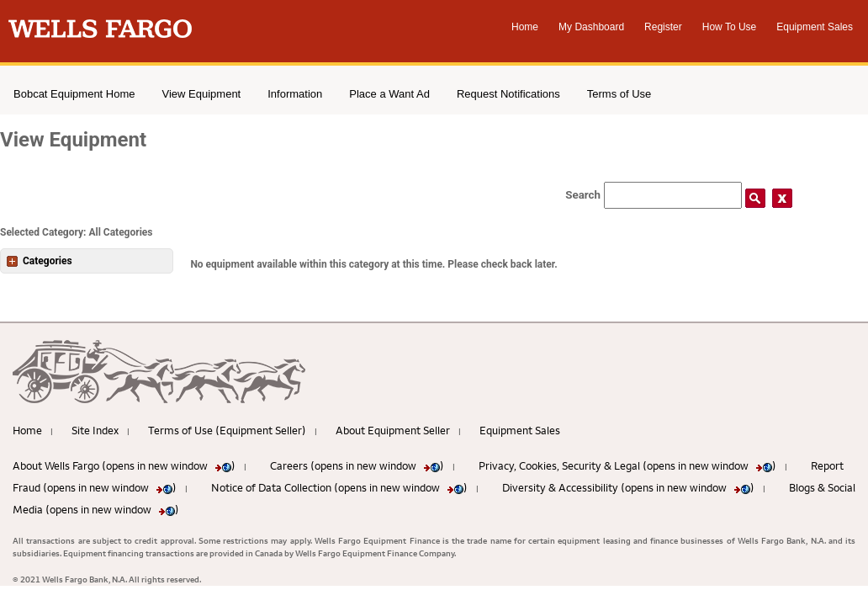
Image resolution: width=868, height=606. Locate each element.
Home (525, 27)
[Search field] (673, 195)
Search (583, 195)
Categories (40, 261)
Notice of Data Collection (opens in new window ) (339, 487)
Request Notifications (508, 94)
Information (295, 94)
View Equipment (202, 94)
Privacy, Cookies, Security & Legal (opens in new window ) (627, 465)
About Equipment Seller (393, 430)
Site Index (95, 430)
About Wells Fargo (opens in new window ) (124, 465)
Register (663, 27)
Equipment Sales (815, 27)
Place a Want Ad (389, 94)
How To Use (729, 27)
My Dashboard (591, 27)
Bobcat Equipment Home (74, 94)
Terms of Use (619, 94)
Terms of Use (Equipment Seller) (227, 430)
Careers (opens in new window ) (357, 465)
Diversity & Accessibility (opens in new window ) (628, 487)
